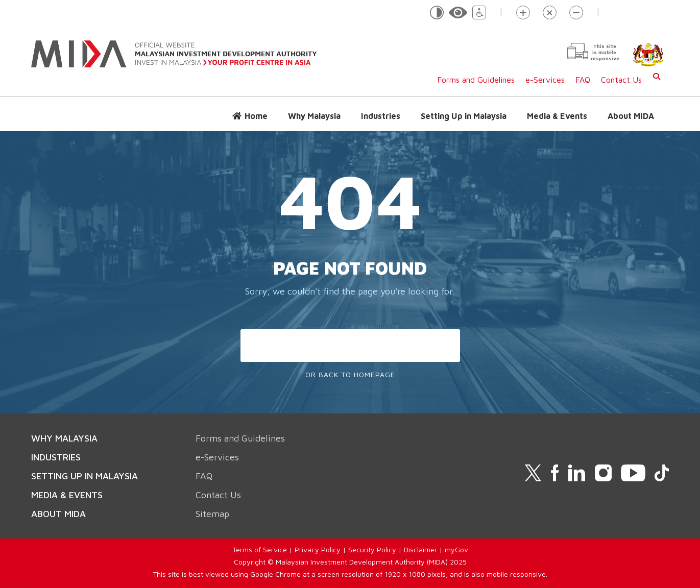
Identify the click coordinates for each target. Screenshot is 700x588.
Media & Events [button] (557, 116)
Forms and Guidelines (476, 80)
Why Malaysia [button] (314, 116)
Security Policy (372, 549)
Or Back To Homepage (350, 374)
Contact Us (621, 80)
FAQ (583, 80)
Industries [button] (381, 116)
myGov (456, 549)
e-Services (545, 80)
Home (256, 116)
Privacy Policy (318, 549)
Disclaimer (420, 549)
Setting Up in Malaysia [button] (464, 116)
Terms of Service (260, 549)
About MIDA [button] (631, 116)
